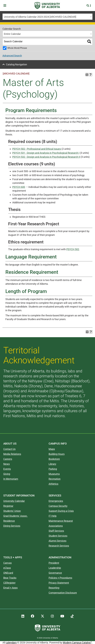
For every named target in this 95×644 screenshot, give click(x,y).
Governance (55, 573)
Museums (54, 474)
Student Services (58, 536)
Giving (7, 474)
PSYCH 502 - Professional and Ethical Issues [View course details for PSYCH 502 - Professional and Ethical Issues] (37, 149)
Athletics (53, 484)
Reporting (54, 588)
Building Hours (57, 454)
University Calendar (14, 501)
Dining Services (12, 526)
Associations (56, 526)
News (7, 464)
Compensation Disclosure (63, 593)
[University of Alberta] (47, 6)
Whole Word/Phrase (17, 48)
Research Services (59, 546)
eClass (7, 568)
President (54, 563)
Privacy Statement (59, 583)
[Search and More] (88, 6)
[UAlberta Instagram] (52, 616)
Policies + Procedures (60, 578)
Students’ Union (12, 511)
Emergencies (56, 501)
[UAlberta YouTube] (62, 616)
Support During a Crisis (61, 511)
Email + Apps (10, 588)
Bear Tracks (10, 578)
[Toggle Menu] (6, 6)
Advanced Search (12, 56)
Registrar (8, 506)
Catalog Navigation (16, 64)
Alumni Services (57, 541)
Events (7, 469)
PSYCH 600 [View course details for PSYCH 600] (19, 187)
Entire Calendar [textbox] (12, 34)
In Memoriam (11, 479)
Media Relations (12, 454)
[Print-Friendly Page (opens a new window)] (87, 75)
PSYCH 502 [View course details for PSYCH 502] (73, 249)
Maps (52, 449)
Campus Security (58, 506)
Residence (9, 521)
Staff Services (56, 531)
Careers (8, 459)
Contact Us (9, 449)
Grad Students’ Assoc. (16, 516)
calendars (11, 643)
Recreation (55, 479)
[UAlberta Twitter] (43, 616)
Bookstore (54, 459)
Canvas (7, 563)
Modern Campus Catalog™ (77, 643)
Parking (53, 469)
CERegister (9, 583)
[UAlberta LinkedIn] (23, 616)
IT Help (53, 516)
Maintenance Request (61, 521)
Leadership (55, 568)
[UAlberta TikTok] (72, 616)
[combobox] (48, 17)
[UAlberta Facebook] (33, 616)
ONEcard (8, 573)
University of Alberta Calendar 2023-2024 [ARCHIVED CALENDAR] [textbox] (40, 17)
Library (52, 464)
